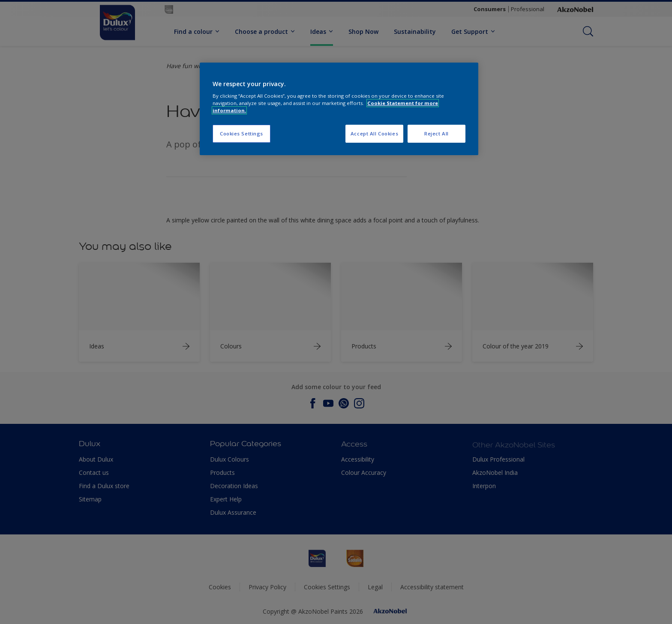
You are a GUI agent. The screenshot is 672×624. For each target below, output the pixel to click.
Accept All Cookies (374, 133)
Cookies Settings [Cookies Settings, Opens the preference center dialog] (241, 133)
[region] (339, 109)
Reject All (436, 133)
